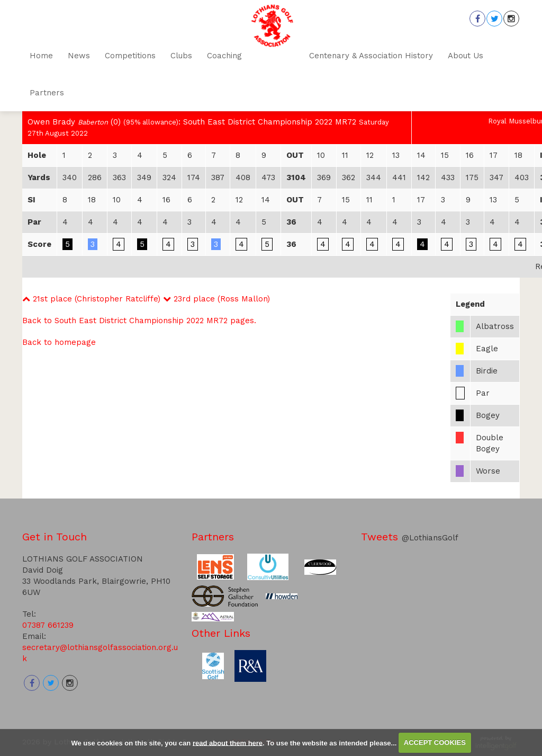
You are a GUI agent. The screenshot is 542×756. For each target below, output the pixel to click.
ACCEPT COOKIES (435, 742)
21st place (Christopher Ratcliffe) (91, 299)
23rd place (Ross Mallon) (216, 299)
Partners (213, 537)
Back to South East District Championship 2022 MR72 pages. (139, 321)
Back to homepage (59, 342)
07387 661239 (48, 625)
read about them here (228, 742)
